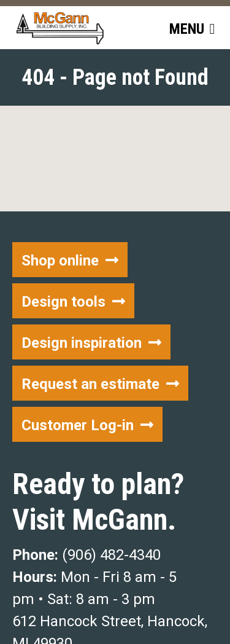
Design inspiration (82, 343)
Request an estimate (90, 384)
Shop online (60, 261)
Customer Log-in (78, 425)
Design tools (63, 302)
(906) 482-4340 (111, 555)
